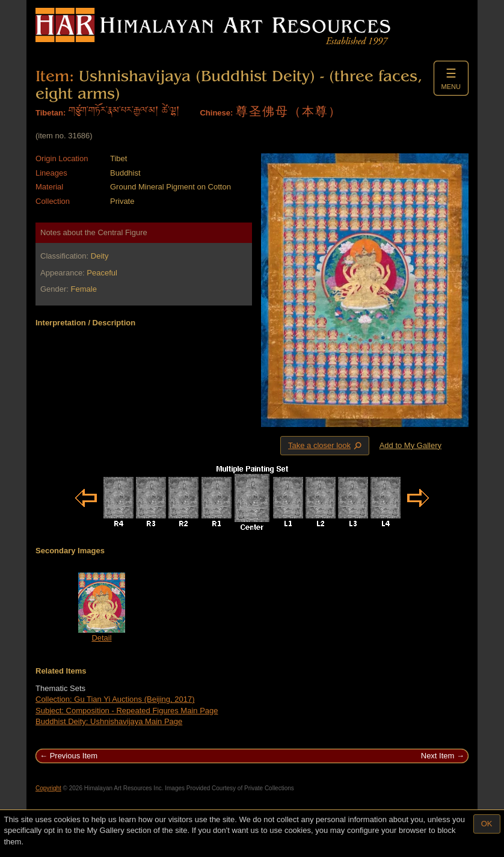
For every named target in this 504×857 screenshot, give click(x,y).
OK (487, 824)
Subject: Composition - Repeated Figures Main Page (127, 711)
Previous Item (74, 756)
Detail (101, 638)
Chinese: (216, 113)
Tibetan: (51, 113)
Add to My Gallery (410, 445)
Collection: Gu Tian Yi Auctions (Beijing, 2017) (115, 699)
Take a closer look (326, 445)
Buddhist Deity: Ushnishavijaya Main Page (109, 721)
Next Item (438, 756)
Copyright (48, 788)
